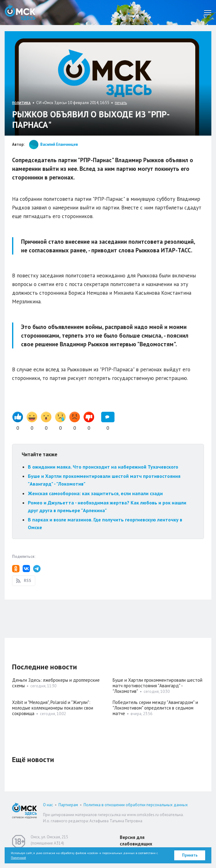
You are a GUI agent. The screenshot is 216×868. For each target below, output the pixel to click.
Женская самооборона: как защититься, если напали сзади (95, 493)
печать (121, 103)
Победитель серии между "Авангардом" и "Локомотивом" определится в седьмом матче (155, 708)
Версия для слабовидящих (136, 841)
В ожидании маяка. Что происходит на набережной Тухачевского (103, 467)
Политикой (18, 858)
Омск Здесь (20, 13)
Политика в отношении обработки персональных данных (136, 805)
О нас (48, 805)
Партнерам (68, 805)
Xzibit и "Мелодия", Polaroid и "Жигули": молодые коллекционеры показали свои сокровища (53, 708)
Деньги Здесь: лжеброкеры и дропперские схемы (56, 683)
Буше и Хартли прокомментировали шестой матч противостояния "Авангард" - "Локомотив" (158, 686)
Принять (190, 855)
